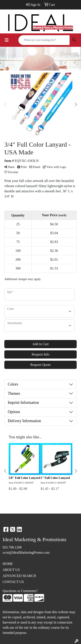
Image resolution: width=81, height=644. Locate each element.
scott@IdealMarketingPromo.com (26, 552)
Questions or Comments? (20, 591)
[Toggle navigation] (7, 40)
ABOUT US (11, 570)
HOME (8, 564)
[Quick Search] (44, 40)
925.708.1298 (12, 547)
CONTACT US (13, 582)
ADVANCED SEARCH (19, 576)
